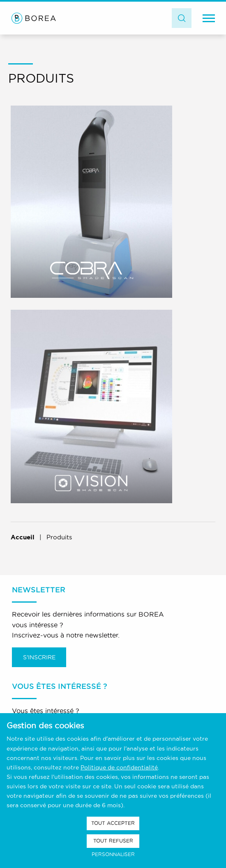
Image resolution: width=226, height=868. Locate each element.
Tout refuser (113, 841)
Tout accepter (113, 823)
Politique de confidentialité (119, 767)
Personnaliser (113, 854)
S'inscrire (39, 657)
